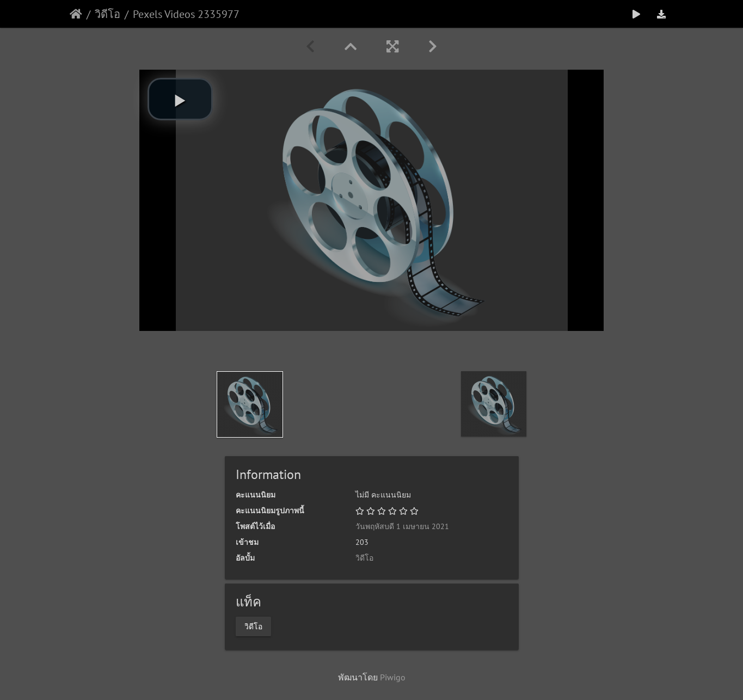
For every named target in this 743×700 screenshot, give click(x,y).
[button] (180, 99)
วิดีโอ (108, 14)
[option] (250, 404)
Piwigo (393, 677)
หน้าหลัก (76, 14)
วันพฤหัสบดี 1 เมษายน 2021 (402, 526)
